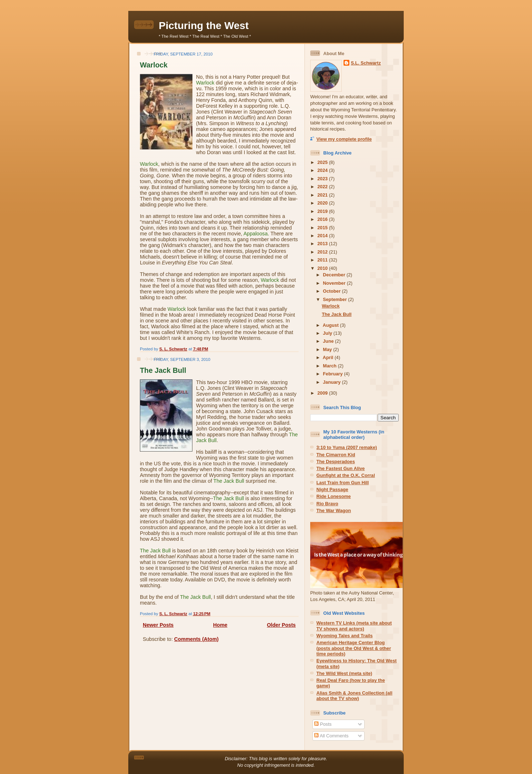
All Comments (331, 736)
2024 (323, 170)
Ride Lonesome (334, 496)
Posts (323, 724)
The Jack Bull (163, 370)
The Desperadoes (336, 462)
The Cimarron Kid (336, 455)
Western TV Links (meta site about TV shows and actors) (354, 626)
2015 (323, 228)
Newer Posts (158, 625)
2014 (323, 236)
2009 (323, 393)
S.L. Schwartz (366, 63)
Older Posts (281, 625)
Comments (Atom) (197, 639)
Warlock (154, 65)
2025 (323, 162)
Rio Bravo (327, 504)
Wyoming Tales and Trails (344, 636)
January (332, 382)
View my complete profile (344, 139)
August (331, 325)
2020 (323, 203)
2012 (323, 252)
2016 (323, 219)
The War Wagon (334, 510)
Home (220, 625)
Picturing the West (204, 25)
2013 (323, 244)
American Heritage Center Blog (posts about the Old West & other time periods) (354, 648)
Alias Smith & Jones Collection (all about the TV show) (354, 696)
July (328, 333)
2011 (323, 260)
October (332, 291)
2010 (323, 268)
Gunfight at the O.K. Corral (346, 475)
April (329, 357)
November (335, 283)
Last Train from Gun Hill (343, 483)
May (328, 349)
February (333, 374)
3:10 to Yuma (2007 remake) (347, 447)
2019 (323, 211)
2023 (323, 179)
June (329, 341)
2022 (323, 187)
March (330, 366)
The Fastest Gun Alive (340, 468)
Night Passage (332, 489)
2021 (323, 195)
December (335, 275)
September (335, 299)
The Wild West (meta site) (344, 673)
